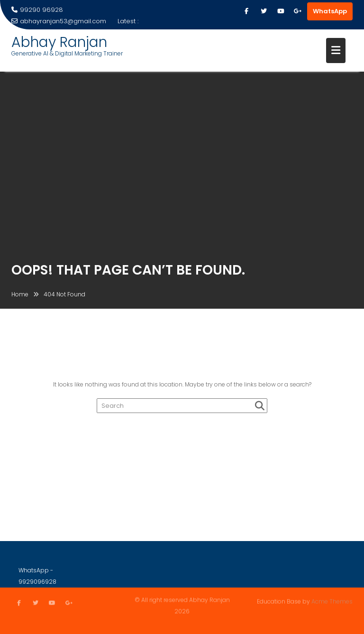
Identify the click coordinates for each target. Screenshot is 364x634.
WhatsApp (330, 11)
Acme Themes (332, 601)
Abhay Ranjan (59, 42)
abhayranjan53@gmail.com (59, 21)
